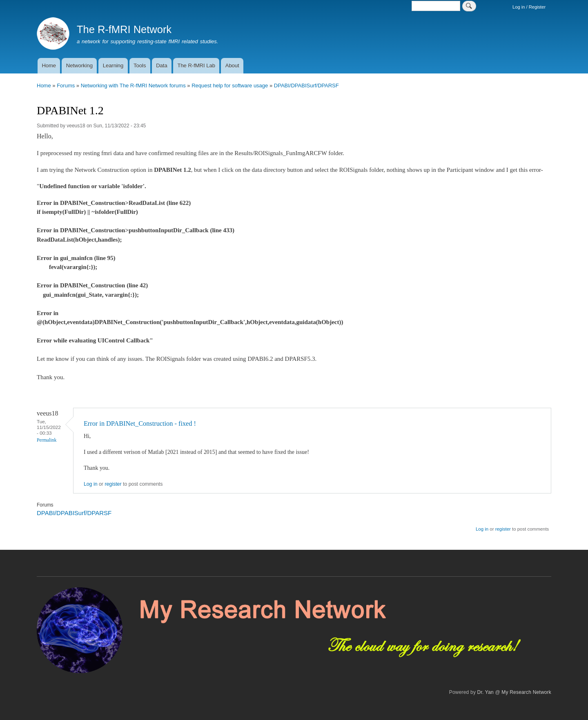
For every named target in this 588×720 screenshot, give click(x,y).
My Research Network (526, 692)
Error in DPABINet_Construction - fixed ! (140, 423)
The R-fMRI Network (124, 29)
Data (161, 66)
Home (49, 66)
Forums (66, 86)
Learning (113, 66)
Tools (140, 66)
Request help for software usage (230, 86)
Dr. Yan (486, 692)
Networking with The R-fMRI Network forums (133, 86)
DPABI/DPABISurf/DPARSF (306, 86)
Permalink (47, 440)
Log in (91, 484)
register (113, 484)
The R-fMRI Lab (196, 66)
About (232, 66)
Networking (79, 66)
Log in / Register (529, 7)
